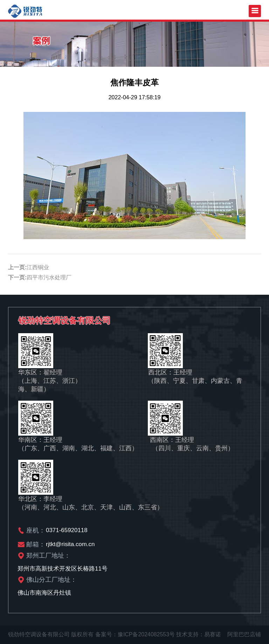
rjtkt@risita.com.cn (70, 544)
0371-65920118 (67, 530)
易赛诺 (213, 634)
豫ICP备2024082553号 (146, 634)
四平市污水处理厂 (49, 277)
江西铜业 (38, 267)
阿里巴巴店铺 (244, 634)
